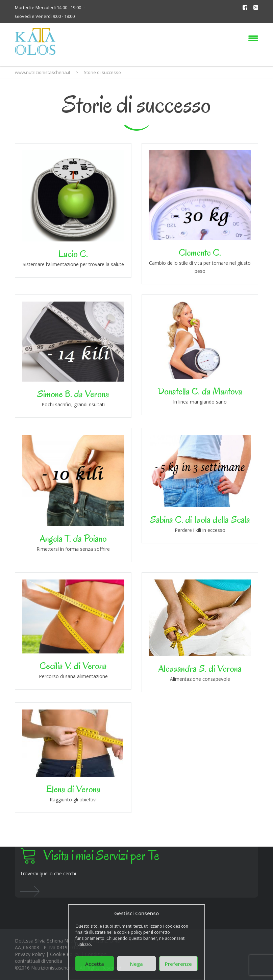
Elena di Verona (73, 789)
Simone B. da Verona (73, 394)
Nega (136, 964)
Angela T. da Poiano (73, 538)
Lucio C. (73, 254)
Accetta (95, 964)
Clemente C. (200, 252)
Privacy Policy (30, 954)
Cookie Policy (65, 954)
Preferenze (178, 964)
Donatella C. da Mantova (200, 391)
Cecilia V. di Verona (73, 666)
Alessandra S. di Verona (200, 668)
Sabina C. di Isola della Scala (200, 520)
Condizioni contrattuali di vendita (61, 958)
